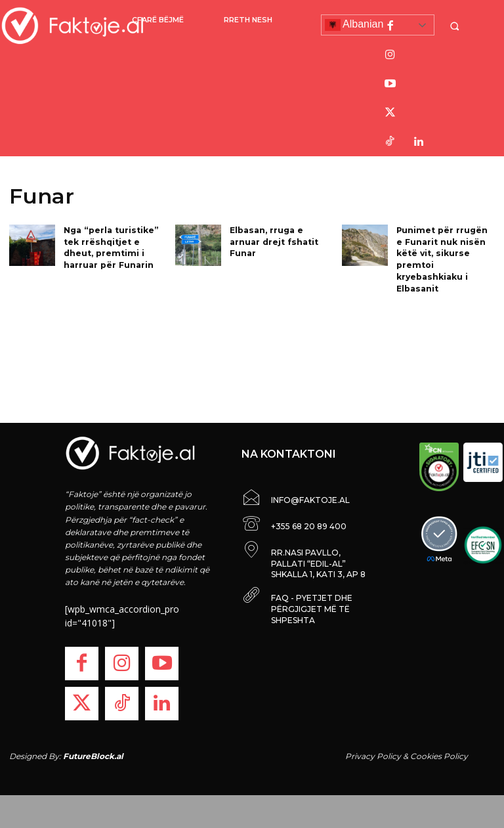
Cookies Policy (439, 756)
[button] (456, 26)
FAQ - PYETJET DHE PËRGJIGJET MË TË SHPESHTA (312, 609)
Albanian (354, 25)
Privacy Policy (373, 756)
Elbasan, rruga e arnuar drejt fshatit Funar (273, 241)
